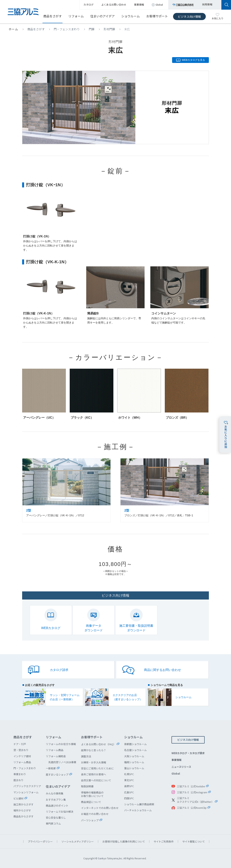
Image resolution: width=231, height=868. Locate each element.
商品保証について (91, 802)
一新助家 (51, 768)
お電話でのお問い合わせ (95, 814)
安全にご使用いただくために (97, 768)
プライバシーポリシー (40, 841)
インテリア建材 (22, 756)
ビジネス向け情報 (189, 17)
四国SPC (129, 798)
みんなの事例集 (55, 793)
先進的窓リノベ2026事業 (62, 762)
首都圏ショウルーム (135, 744)
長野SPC (129, 786)
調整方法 (86, 756)
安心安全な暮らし (56, 818)
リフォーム (76, 16)
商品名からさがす (23, 816)
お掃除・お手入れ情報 (94, 762)
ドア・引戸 (20, 744)
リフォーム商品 (22, 762)
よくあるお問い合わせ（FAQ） (98, 744)
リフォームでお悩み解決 (60, 812)
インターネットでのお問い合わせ (100, 808)
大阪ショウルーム (134, 756)
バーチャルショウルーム (138, 810)
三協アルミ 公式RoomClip (192, 808)
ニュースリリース (181, 767)
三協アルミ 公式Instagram (192, 792)
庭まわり (18, 780)
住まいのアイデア (103, 16)
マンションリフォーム (26, 792)
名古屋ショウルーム (135, 750)
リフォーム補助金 (56, 756)
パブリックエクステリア (27, 786)
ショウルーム (131, 16)
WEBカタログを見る (193, 60)
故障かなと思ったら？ (94, 750)
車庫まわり (20, 774)
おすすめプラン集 (56, 800)
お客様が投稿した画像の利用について (124, 841)
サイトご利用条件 (164, 841)
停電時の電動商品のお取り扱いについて (92, 794)
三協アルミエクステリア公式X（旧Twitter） (195, 800)
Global (176, 774)
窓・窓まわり (21, 750)
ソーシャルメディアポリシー (78, 841)
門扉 (92, 29)
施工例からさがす (23, 804)
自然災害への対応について (96, 780)
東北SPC (129, 780)
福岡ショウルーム (134, 762)
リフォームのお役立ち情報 (61, 744)
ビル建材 (18, 798)
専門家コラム (53, 824)
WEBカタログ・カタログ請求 (188, 753)
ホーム (13, 29)
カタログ (89, 5)
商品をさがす (53, 16)
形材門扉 (109, 29)
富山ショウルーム (134, 768)
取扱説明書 (87, 786)
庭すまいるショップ (57, 774)
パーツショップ (90, 820)
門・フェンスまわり (67, 29)
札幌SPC (129, 774)
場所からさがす (22, 810)
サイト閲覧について (194, 841)
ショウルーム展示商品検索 (139, 804)
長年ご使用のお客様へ (94, 774)
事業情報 (177, 760)
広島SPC (129, 792)
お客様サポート (157, 16)
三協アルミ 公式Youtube (191, 786)
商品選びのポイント (57, 806)
